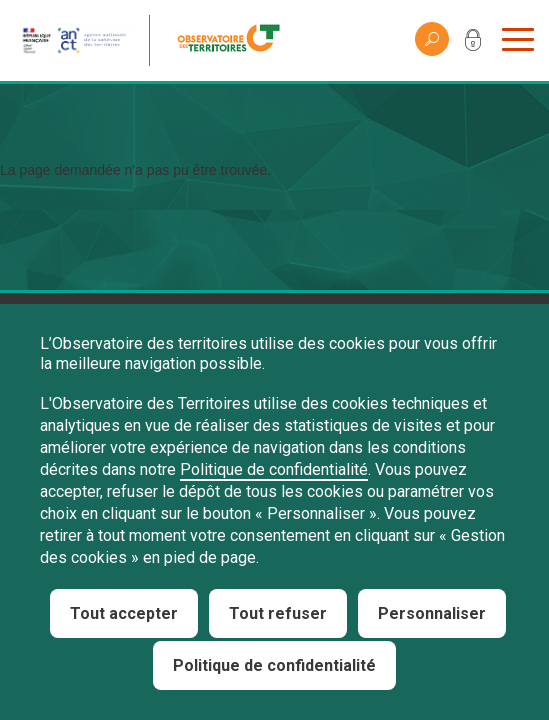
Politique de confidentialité (274, 469)
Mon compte (473, 44)
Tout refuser (278, 613)
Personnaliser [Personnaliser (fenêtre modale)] (432, 613)
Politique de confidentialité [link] (274, 665)
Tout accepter (124, 613)
